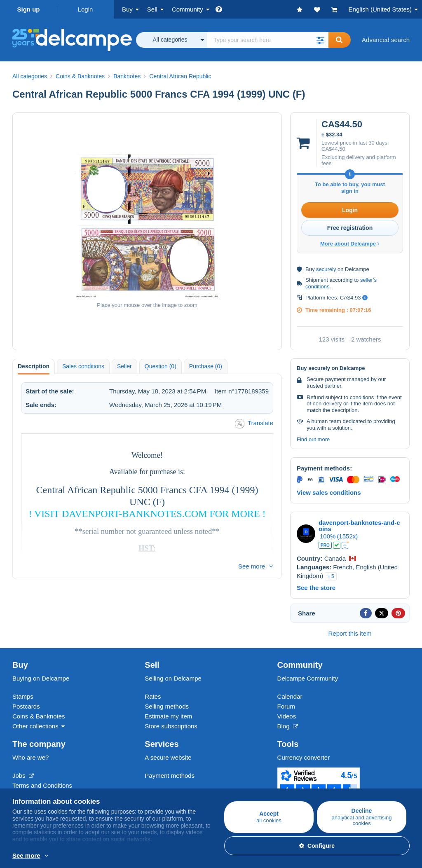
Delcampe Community (308, 678)
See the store (316, 588)
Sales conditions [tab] (83, 366)
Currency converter (304, 757)
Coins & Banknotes (39, 716)
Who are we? (30, 757)
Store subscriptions (171, 726)
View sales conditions (329, 492)
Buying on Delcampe (41, 678)
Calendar (290, 696)
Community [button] (188, 9)
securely (326, 269)
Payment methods (170, 776)
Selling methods (167, 706)
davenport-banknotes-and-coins (359, 526)
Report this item (350, 633)
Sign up (29, 9)
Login (86, 9)
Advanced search (386, 40)
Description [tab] (34, 366)
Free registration (350, 228)
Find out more (313, 439)
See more (252, 566)
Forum (286, 706)
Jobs (23, 776)
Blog (288, 726)
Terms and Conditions (42, 785)
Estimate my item (168, 716)
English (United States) (380, 9)
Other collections (35, 726)
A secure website (168, 757)
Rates (153, 696)
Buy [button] (127, 9)
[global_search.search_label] (268, 40)
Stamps (23, 696)
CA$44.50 (333, 149)
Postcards (26, 706)
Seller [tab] (124, 366)
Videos (287, 716)
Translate (254, 424)
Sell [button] (152, 9)
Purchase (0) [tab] (206, 366)
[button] (320, 40)
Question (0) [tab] (161, 366)
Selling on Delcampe (173, 678)
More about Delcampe (350, 244)
